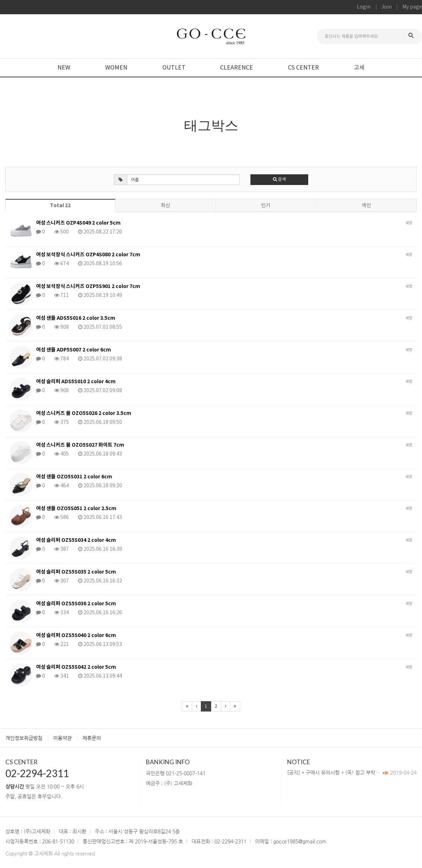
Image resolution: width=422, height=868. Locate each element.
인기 (266, 206)
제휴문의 (92, 738)
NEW (64, 68)
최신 (166, 206)
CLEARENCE (237, 68)
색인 (366, 206)
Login (364, 7)
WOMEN (116, 68)
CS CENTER (303, 68)
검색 (279, 179)
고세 (359, 68)
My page (412, 7)
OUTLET (174, 68)
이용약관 (62, 738)
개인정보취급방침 (24, 738)
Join (387, 7)
